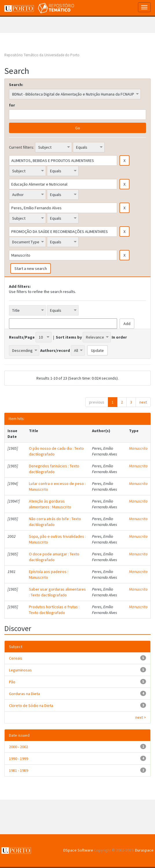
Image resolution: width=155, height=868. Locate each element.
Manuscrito (138, 448)
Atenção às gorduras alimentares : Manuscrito (50, 504)
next (143, 402)
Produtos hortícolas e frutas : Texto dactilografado (54, 610)
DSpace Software (78, 850)
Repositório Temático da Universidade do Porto (42, 55)
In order (119, 337)
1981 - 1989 (19, 770)
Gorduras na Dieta (24, 694)
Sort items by (69, 337)
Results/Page (22, 337)
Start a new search (31, 268)
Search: (16, 85)
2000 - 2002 (19, 747)
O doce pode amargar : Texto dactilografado (54, 557)
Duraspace (144, 850)
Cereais (16, 658)
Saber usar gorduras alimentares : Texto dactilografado (57, 592)
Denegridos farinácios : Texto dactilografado (54, 469)
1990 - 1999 (19, 759)
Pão (12, 682)
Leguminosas (20, 670)
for (12, 105)
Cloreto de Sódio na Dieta (31, 705)
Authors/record (55, 350)
